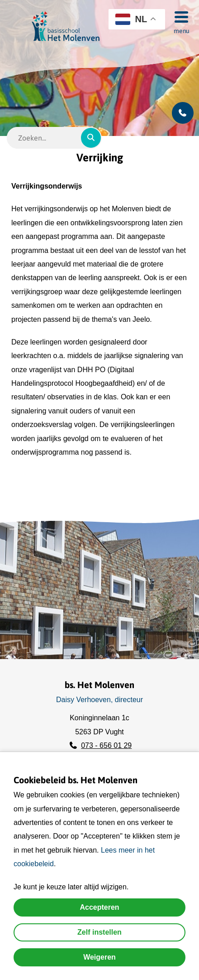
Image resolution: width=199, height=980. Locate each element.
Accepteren (99, 907)
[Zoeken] (91, 138)
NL (131, 19)
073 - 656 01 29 (106, 745)
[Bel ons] (183, 113)
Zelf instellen (99, 932)
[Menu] (179, 16)
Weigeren (99, 957)
